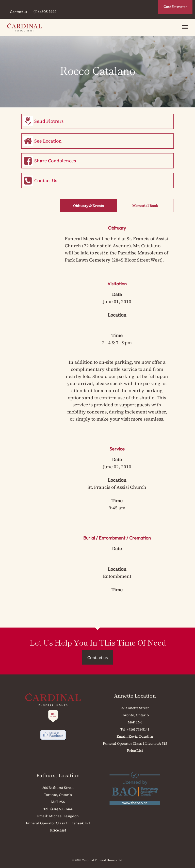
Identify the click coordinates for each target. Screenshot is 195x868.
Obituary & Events (88, 206)
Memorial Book (145, 206)
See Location (48, 141)
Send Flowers (49, 121)
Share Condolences (55, 161)
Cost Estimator (175, 7)
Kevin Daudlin (141, 736)
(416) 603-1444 (45, 12)
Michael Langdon (64, 816)
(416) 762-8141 (138, 729)
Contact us (18, 12)
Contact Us (46, 180)
